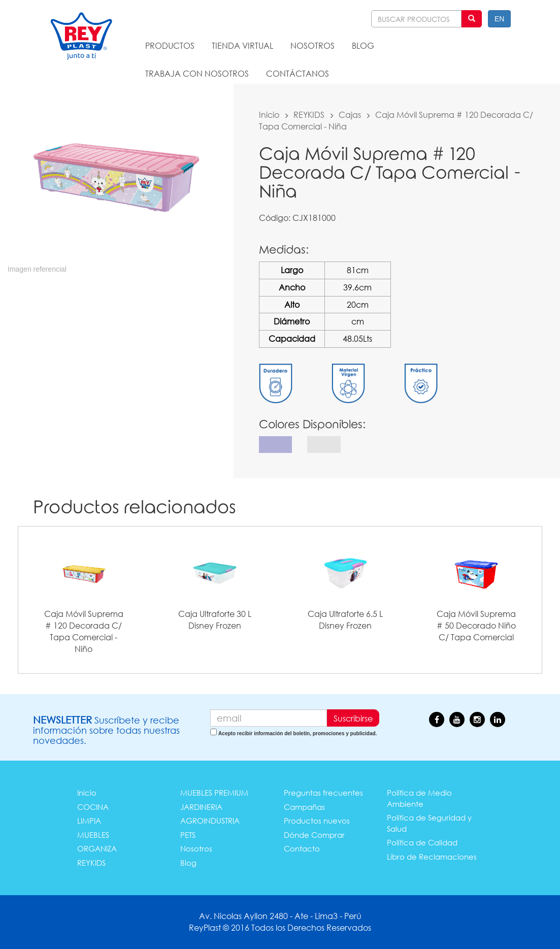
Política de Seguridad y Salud (429, 823)
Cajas (350, 114)
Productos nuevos (317, 821)
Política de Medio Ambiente (419, 798)
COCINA (93, 807)
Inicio (269, 114)
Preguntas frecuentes (323, 793)
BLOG (363, 45)
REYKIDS (309, 114)
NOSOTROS (312, 45)
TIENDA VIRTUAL (242, 45)
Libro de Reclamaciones (432, 857)
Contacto (302, 848)
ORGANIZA (97, 848)
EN (499, 19)
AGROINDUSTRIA (210, 821)
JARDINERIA (201, 807)
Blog (188, 863)
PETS (188, 835)
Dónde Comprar (314, 835)
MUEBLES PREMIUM (214, 793)
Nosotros (196, 848)
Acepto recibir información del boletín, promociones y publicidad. (298, 733)
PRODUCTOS (170, 45)
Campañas (304, 807)
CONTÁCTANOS (298, 73)
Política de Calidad (422, 842)
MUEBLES (93, 835)
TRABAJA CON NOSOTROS (197, 73)
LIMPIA (89, 821)
